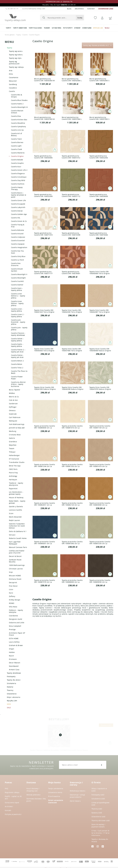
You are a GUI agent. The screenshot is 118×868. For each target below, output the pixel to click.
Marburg (13, 431)
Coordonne (13, 616)
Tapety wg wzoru (16, 51)
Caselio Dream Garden (17, 270)
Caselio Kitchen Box (19, 120)
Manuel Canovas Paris (18, 547)
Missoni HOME (15, 576)
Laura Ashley (14, 642)
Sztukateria (12, 683)
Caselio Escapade (18, 204)
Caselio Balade (17, 160)
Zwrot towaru (75, 801)
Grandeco (13, 442)
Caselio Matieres (18, 153)
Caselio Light (16, 146)
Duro (11, 593)
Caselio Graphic (17, 163)
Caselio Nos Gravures (16, 264)
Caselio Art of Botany (17, 134)
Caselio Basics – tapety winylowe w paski (19, 195)
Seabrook (13, 414)
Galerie (12, 438)
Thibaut (12, 452)
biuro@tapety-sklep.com (33, 9)
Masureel (13, 81)
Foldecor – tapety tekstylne (16, 611)
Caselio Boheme (18, 230)
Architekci (79, 9)
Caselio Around (17, 234)
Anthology (13, 476)
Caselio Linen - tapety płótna (17, 310)
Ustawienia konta (55, 792)
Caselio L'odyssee (18, 237)
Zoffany (12, 596)
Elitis (11, 74)
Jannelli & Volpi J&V (17, 428)
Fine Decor (13, 586)
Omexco (12, 410)
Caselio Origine (17, 156)
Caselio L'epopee (18, 244)
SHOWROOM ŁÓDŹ (106, 9)
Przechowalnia (54, 796)
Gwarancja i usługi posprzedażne (77, 796)
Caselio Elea (16, 116)
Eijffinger (13, 407)
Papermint (13, 489)
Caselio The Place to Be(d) (19, 372)
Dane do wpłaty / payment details (98, 826)
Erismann (13, 659)
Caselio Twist (16, 139)
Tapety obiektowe (14, 673)
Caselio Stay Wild (18, 180)
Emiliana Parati (15, 579)
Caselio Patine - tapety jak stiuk (17, 356)
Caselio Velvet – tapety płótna (17, 340)
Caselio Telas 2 (17, 368)
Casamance (14, 77)
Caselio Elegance (18, 173)
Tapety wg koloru (16, 55)
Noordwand (14, 666)
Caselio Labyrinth (18, 207)
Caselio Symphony (18, 126)
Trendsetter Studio (17, 462)
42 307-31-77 (12, 9)
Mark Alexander (15, 517)
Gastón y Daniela (16, 506)
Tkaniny (10, 690)
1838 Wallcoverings (17, 565)
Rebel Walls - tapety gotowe (17, 502)
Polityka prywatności (13, 814)
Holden (12, 652)
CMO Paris (13, 469)
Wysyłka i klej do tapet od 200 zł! (59, 5)
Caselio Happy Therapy (17, 188)
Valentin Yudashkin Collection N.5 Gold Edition (17, 526)
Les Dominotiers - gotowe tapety (16, 493)
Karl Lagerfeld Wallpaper (15, 543)
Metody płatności (34, 795)
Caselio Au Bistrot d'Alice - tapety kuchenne (18, 384)
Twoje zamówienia (56, 788)
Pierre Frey (13, 473)
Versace (12, 535)
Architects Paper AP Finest (17, 634)
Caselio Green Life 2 (19, 170)
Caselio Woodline (18, 123)
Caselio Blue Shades (19, 100)
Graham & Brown (16, 645)
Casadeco (13, 88)
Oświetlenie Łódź (98, 817)
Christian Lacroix (16, 569)
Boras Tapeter (15, 390)
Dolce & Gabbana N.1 (18, 531)
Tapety (10, 48)
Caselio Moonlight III (19, 107)
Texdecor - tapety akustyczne (16, 484)
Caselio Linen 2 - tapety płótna (18, 315)
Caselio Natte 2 (17, 104)
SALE (9, 708)
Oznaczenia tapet (12, 803)
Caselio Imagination (19, 247)
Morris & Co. (14, 397)
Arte (11, 71)
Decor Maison (15, 663)
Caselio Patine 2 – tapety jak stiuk (18, 351)
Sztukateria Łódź (98, 799)
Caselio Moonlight (18, 278)
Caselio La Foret (18, 260)
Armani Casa (14, 670)
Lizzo (11, 589)
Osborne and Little (17, 623)
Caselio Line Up (17, 130)
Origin (12, 649)
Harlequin (13, 480)
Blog (69, 9)
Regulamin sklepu (12, 792)
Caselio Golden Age (19, 214)
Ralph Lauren (14, 520)
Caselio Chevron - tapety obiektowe (18, 334)
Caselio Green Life (18, 200)
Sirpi (11, 572)
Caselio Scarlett (17, 281)
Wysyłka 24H (12, 701)
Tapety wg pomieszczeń (14, 63)
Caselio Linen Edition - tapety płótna (17, 303)
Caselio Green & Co (19, 221)
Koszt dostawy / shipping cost (33, 790)
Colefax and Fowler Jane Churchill (17, 552)
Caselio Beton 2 (17, 361)
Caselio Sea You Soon (17, 252)
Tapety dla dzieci (14, 680)
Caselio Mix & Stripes (17, 96)
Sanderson (13, 404)
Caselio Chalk (16, 149)
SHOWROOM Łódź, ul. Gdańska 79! (59, 2)
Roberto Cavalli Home (18, 538)
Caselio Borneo (17, 142)
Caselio (12, 91)
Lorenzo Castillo (15, 510)
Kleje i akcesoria (14, 697)
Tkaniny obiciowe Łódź (101, 821)
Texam (12, 448)
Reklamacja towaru (78, 791)
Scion (11, 513)
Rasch (11, 656)
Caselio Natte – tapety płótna (17, 345)
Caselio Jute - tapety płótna (19, 329)
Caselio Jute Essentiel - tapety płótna (18, 322)
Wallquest (13, 421)
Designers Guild (15, 619)
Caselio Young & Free (18, 226)
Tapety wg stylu (15, 58)
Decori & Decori (15, 556)
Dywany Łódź (97, 813)
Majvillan (13, 445)
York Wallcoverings (17, 424)
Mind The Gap (15, 466)
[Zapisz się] (102, 765)
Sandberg (13, 84)
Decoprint (13, 582)
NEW (9, 704)
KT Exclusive (14, 459)
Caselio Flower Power (17, 378)
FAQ (6, 788)
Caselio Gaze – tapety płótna (17, 289)
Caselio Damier (17, 285)
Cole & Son (13, 400)
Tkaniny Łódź (97, 809)
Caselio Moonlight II (19, 274)
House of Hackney (16, 498)
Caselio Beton (17, 364)
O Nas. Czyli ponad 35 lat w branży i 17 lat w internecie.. (100, 833)
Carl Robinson (15, 417)
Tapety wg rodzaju (16, 67)
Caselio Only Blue (18, 256)
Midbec (12, 393)
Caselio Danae (17, 211)
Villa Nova (13, 607)
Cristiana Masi (15, 435)
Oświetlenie (12, 694)
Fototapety (11, 676)
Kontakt (91, 9)
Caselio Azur (16, 167)
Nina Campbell (15, 626)
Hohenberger (14, 455)
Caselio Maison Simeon (17, 112)
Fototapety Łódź (98, 795)
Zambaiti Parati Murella (15, 561)
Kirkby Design (15, 600)
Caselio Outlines (18, 184)
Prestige (12, 629)
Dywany (10, 687)
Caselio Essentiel (18, 240)
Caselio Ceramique (19, 177)
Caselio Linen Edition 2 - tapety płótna (18, 296)
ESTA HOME (14, 638)
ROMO (12, 603)
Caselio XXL (16, 218)
